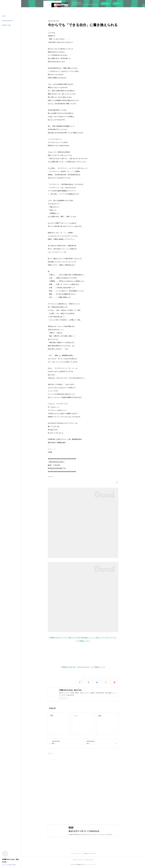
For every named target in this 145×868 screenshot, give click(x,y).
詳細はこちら (52, 449)
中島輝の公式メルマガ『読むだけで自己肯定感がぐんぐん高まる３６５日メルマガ (82, 638)
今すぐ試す (106, 3)
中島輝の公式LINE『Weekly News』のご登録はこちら (83, 667)
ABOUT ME (6, 25)
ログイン (118, 4)
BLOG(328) (50, 477)
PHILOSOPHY (7, 21)
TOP (4, 16)
